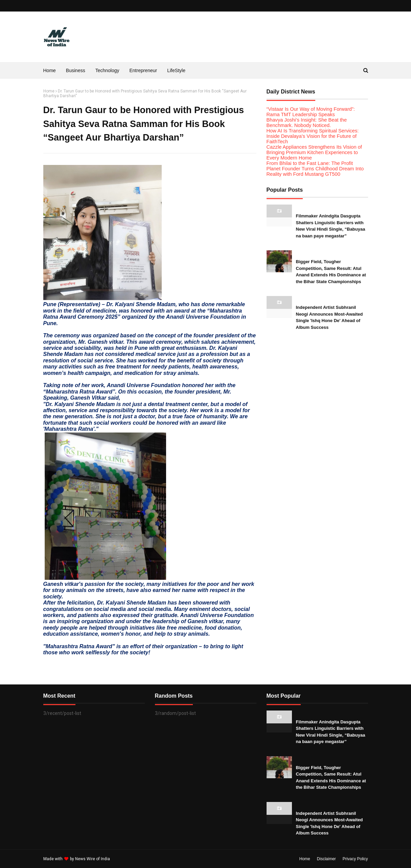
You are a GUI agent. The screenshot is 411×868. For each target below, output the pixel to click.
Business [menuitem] (76, 70)
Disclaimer (326, 859)
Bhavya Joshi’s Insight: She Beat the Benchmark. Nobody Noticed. (307, 123)
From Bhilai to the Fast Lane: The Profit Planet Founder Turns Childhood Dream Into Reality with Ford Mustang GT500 (315, 169)
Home (49, 91)
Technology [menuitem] (107, 70)
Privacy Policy (355, 859)
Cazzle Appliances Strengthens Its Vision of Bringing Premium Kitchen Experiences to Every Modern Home (314, 152)
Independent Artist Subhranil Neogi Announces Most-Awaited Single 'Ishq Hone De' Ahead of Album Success (329, 317)
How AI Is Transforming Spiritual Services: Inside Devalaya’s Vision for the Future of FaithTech (313, 136)
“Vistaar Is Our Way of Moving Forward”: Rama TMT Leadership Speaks (311, 112)
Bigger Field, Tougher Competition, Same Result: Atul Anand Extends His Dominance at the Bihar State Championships (331, 272)
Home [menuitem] (50, 70)
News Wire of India (93, 859)
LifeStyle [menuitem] (176, 70)
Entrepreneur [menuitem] (143, 70)
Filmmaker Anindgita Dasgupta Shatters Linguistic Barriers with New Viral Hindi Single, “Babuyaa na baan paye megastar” (331, 226)
